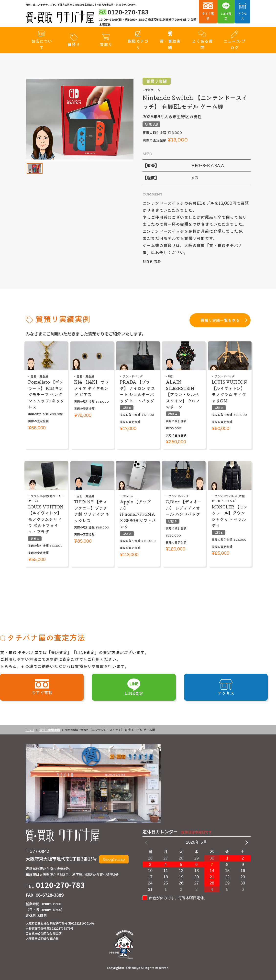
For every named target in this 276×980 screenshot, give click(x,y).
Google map (114, 859)
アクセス (243, 16)
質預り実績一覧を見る (220, 320)
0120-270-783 (60, 885)
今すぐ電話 (208, 16)
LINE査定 (226, 16)
